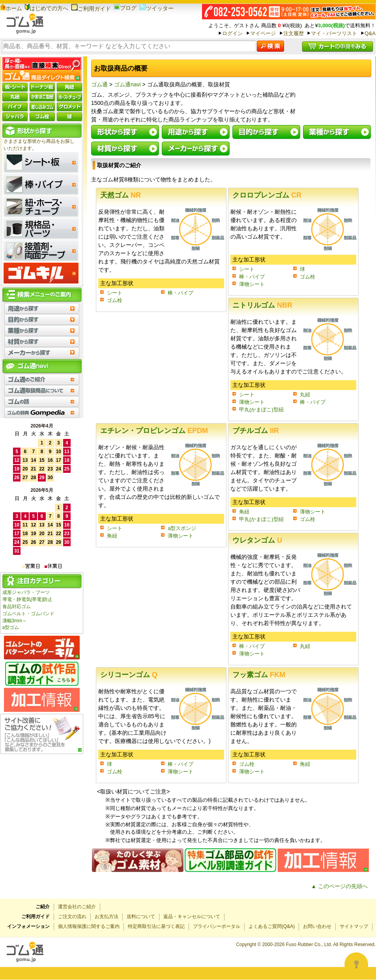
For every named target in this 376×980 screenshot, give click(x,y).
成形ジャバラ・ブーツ (26, 592)
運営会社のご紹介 (77, 907)
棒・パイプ (181, 293)
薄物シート (252, 284)
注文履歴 (294, 33)
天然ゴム (121, 195)
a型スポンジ (182, 528)
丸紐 (305, 395)
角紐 (112, 536)
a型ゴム (11, 627)
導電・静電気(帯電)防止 (28, 599)
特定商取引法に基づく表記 (156, 926)
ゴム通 (99, 84)
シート (115, 293)
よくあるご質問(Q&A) (272, 926)
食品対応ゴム (17, 607)
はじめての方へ (47, 8)
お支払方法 (107, 917)
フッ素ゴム (259, 675)
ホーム (11, 8)
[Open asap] (356, 964)
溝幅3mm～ (15, 621)
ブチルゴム (256, 431)
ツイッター (156, 8)
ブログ (125, 8)
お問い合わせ (317, 926)
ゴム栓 (115, 300)
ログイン (232, 33)
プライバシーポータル (217, 926)
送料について (141, 917)
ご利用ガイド (91, 9)
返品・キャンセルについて (192, 917)
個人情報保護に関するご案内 (89, 926)
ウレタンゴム (257, 540)
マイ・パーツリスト (334, 33)
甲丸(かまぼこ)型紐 (261, 410)
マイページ (263, 33)
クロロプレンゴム (267, 195)
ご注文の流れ (72, 917)
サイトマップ (354, 926)
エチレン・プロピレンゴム (154, 431)
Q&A (370, 33)
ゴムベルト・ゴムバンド (28, 614)
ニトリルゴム (262, 305)
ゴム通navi (127, 84)
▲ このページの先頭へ (339, 886)
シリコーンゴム (129, 675)
